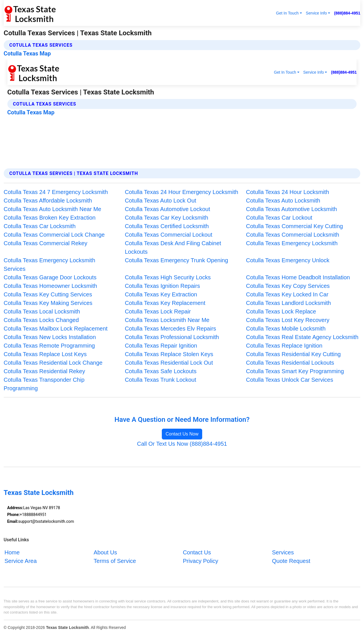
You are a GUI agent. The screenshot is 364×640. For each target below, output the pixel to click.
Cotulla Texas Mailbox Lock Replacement (56, 329)
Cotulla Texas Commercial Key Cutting (294, 226)
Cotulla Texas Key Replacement (165, 303)
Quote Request (291, 561)
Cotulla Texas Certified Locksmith (167, 226)
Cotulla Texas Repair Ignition (161, 346)
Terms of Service (115, 561)
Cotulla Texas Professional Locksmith (172, 337)
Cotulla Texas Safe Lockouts (161, 371)
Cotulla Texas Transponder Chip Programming (44, 384)
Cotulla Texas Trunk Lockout (161, 380)
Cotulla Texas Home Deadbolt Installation (298, 277)
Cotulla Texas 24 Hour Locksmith (288, 192)
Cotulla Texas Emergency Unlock (288, 260)
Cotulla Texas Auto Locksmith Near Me (52, 209)
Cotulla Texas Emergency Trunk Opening (176, 260)
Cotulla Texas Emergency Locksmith (292, 243)
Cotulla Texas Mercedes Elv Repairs (170, 329)
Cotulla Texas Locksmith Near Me (167, 320)
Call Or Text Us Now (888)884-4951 (182, 444)
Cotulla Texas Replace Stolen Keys (169, 354)
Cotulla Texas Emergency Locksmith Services (49, 265)
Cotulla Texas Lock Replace (281, 311)
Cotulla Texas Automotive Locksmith (291, 209)
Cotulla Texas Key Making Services (48, 303)
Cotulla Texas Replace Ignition (284, 346)
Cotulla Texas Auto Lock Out (161, 201)
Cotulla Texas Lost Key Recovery (288, 320)
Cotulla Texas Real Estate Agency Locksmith (302, 337)
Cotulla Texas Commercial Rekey (45, 243)
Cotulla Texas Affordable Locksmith (48, 201)
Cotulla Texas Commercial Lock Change (54, 235)
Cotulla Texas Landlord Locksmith (288, 303)
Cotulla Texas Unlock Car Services (289, 380)
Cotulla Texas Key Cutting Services (48, 294)
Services (283, 552)
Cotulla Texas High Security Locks (168, 277)
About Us (105, 552)
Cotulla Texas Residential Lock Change (53, 363)
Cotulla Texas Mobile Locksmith (286, 329)
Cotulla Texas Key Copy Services (288, 286)
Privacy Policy (200, 561)
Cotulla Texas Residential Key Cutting (293, 354)
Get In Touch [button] (287, 13)
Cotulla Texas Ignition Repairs (162, 286)
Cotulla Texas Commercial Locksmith (293, 235)
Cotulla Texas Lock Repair (158, 311)
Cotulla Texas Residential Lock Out (169, 363)
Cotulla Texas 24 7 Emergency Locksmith (56, 192)
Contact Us (197, 552)
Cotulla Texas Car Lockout (279, 218)
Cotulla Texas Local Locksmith (42, 311)
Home (12, 552)
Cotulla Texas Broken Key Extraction (50, 218)
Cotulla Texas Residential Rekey (44, 371)
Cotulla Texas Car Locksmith (40, 226)
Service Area (21, 561)
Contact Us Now (182, 434)
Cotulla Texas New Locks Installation (50, 337)
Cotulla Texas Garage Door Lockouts (50, 277)
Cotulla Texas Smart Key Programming (295, 371)
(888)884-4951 (347, 13)
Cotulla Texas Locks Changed (41, 320)
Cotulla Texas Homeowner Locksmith (50, 286)
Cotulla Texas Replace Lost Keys (45, 354)
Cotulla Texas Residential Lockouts (290, 363)
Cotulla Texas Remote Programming (49, 346)
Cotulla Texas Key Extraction (161, 294)
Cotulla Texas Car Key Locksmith (167, 218)
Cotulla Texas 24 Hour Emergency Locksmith (182, 192)
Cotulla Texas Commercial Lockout (169, 235)
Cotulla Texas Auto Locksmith (283, 201)
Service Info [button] (316, 13)
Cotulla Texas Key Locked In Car (287, 294)
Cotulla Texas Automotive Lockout (167, 209)
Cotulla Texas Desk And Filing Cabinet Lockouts (173, 247)
